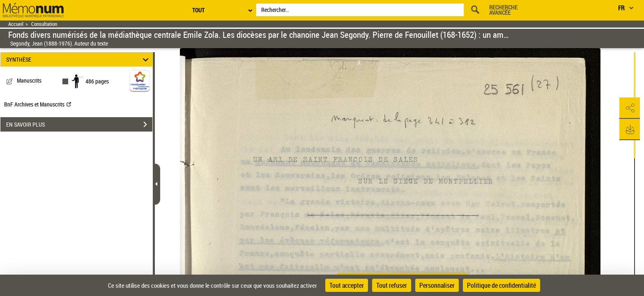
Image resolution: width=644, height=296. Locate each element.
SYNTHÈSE (79, 59)
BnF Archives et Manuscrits (38, 104)
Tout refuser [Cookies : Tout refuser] (392, 285)
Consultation (44, 24)
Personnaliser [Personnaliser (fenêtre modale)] (437, 285)
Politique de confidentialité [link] (501, 285)
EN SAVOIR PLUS (79, 125)
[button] (630, 108)
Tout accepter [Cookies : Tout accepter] (347, 285)
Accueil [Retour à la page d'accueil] (16, 24)
